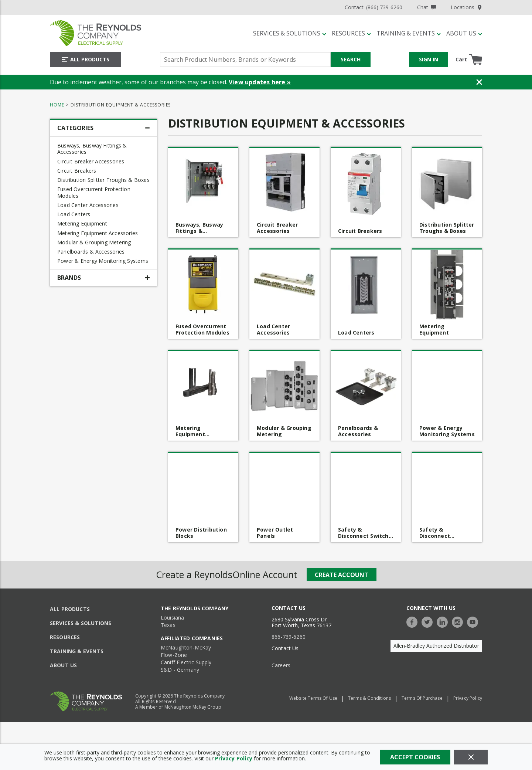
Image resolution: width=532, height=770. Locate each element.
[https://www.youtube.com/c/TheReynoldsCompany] (474, 621)
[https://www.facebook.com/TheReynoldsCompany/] (414, 621)
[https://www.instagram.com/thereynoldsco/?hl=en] (459, 621)
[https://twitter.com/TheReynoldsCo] (429, 621)
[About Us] (464, 33)
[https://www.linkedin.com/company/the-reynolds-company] (444, 621)
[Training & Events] (409, 33)
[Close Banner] (479, 82)
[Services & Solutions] (290, 33)
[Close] (471, 757)
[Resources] (351, 33)
